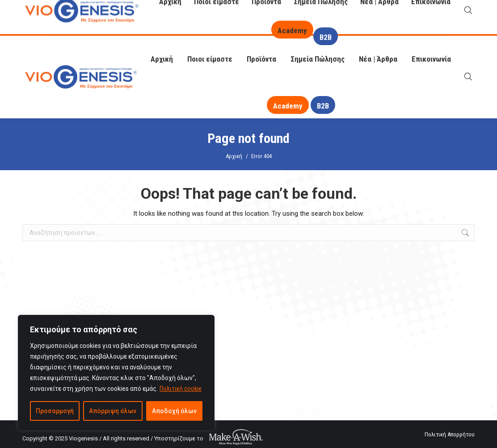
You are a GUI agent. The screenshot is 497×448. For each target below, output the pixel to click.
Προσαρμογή (55, 411)
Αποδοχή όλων (174, 411)
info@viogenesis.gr (87, 26)
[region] (116, 373)
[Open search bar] (468, 77)
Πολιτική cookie (181, 389)
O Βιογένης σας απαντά (345, 12)
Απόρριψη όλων (113, 411)
